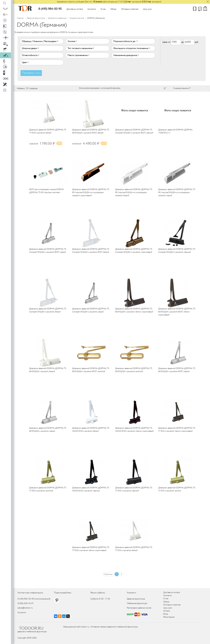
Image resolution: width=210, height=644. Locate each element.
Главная (20, 18)
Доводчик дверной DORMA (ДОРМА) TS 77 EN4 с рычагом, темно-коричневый (177, 430)
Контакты (92, 9)
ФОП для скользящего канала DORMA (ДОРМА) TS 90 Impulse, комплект (46, 191)
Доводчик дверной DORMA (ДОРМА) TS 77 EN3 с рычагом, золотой (48, 489)
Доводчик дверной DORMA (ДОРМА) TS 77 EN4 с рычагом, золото (177, 489)
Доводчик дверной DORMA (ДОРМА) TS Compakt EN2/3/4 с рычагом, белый (48, 310)
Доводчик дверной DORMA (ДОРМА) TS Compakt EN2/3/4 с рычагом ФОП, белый (91, 251)
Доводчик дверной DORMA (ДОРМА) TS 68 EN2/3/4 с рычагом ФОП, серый (177, 370)
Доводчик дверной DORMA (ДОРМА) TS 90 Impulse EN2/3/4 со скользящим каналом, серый (177, 193)
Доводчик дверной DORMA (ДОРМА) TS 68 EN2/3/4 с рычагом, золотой (134, 370)
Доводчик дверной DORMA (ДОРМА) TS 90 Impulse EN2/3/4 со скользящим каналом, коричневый (91, 193)
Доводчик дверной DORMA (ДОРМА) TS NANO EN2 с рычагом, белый (91, 430)
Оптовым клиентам (130, 9)
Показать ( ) (31, 73)
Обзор (113, 9)
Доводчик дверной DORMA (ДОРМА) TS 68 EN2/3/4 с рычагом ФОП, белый (91, 131)
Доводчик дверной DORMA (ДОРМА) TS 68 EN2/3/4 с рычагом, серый (48, 430)
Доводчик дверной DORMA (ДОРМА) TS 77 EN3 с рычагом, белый (48, 131)
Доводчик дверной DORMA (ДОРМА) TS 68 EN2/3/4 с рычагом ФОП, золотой (91, 370)
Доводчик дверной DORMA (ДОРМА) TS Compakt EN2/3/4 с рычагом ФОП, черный (134, 131)
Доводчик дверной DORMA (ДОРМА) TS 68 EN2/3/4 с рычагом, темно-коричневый (134, 310)
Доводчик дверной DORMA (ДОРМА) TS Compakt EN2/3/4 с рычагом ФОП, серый (48, 251)
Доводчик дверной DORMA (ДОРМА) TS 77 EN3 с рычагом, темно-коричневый (91, 549)
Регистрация (169, 617)
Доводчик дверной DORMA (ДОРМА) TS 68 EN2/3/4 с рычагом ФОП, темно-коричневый (177, 312)
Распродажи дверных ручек (139, 608)
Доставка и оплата (75, 9)
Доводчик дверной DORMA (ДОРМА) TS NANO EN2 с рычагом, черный (91, 489)
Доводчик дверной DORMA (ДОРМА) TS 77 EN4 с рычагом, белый (134, 549)
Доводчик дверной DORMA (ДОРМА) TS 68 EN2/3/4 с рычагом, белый (48, 370)
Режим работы (98, 593)
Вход (166, 614)
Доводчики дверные (57, 18)
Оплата (167, 611)
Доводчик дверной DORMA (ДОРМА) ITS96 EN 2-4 (175, 131)
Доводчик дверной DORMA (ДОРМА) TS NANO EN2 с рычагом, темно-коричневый (134, 430)
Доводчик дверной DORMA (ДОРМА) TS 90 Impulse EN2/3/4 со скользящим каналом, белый (134, 193)
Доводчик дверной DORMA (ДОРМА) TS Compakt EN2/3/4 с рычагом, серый (91, 310)
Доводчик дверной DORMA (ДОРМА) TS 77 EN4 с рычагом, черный (134, 489)
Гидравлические (77, 18)
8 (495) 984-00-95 (50, 9)
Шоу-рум (147, 9)
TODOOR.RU (31, 628)
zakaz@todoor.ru (25, 608)
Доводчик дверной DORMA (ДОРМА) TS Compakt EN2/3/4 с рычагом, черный (177, 251)
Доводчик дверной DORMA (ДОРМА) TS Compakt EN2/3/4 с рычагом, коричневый (134, 251)
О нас (103, 9)
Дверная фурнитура (36, 18)
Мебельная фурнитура (137, 603)
